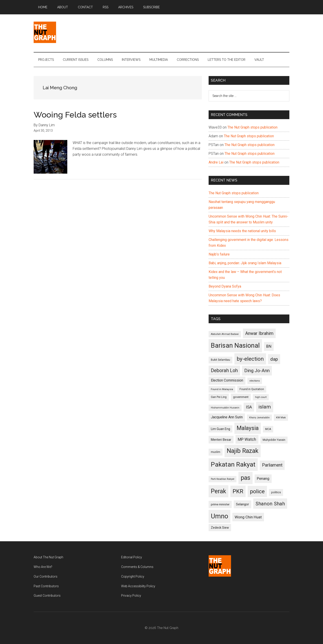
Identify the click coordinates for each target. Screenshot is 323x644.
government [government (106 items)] (241, 397)
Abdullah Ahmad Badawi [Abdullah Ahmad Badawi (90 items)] (225, 334)
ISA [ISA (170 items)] (249, 407)
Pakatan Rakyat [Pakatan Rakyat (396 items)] (233, 464)
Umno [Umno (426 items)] (219, 516)
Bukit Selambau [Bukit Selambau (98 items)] (220, 360)
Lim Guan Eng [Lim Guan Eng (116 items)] (220, 429)
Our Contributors (46, 576)
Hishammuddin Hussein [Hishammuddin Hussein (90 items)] (225, 408)
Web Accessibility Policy (138, 586)
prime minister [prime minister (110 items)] (220, 504)
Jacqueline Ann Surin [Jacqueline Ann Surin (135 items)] (227, 417)
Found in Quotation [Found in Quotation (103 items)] (252, 389)
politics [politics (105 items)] (276, 492)
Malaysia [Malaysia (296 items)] (248, 428)
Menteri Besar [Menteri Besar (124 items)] (221, 440)
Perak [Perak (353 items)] (218, 491)
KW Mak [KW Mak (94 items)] (281, 417)
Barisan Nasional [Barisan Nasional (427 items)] (235, 345)
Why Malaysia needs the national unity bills (242, 231)
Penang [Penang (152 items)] (263, 478)
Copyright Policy (133, 576)
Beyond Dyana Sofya (225, 286)
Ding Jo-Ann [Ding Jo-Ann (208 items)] (257, 371)
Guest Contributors (47, 596)
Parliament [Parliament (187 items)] (272, 465)
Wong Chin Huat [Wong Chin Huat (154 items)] (248, 517)
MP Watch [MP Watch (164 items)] (247, 439)
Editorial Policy (132, 557)
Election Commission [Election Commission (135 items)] (227, 380)
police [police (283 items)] (257, 491)
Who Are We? (43, 567)
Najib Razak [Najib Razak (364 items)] (243, 451)
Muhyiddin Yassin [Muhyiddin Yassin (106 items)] (274, 440)
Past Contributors (46, 586)
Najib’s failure (219, 254)
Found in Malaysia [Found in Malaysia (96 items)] (222, 389)
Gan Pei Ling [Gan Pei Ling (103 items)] (219, 397)
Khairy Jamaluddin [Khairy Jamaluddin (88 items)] (259, 418)
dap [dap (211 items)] (274, 359)
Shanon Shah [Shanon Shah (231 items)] (270, 504)
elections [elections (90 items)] (255, 381)
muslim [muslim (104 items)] (216, 452)
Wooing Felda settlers (75, 115)
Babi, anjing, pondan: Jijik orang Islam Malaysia (245, 263)
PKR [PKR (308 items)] (238, 491)
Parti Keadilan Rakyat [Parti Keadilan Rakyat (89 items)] (223, 479)
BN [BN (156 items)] (269, 346)
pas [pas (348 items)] (246, 478)
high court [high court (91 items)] (261, 397)
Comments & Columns (137, 567)
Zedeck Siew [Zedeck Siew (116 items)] (220, 528)
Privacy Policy (131, 596)
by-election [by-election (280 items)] (250, 359)
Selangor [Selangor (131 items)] (242, 504)
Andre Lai (216, 162)
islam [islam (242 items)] (265, 407)
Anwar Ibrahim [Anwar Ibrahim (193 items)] (259, 333)
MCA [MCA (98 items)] (268, 429)
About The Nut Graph (48, 557)
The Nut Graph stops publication (252, 127)
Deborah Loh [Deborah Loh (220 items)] (224, 370)
